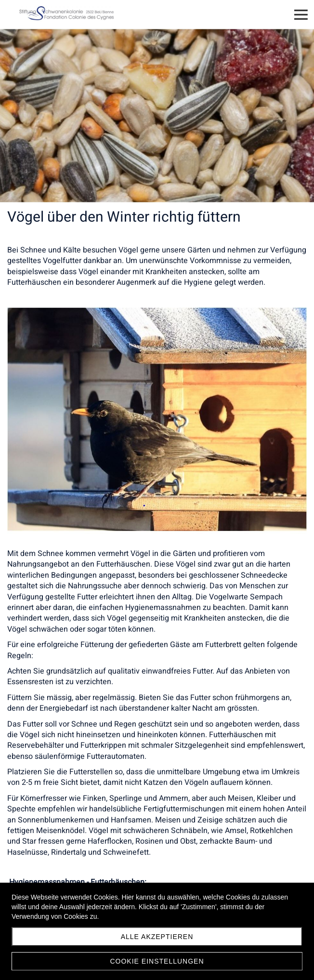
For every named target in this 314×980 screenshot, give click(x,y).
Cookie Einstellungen (157, 961)
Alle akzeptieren (157, 937)
